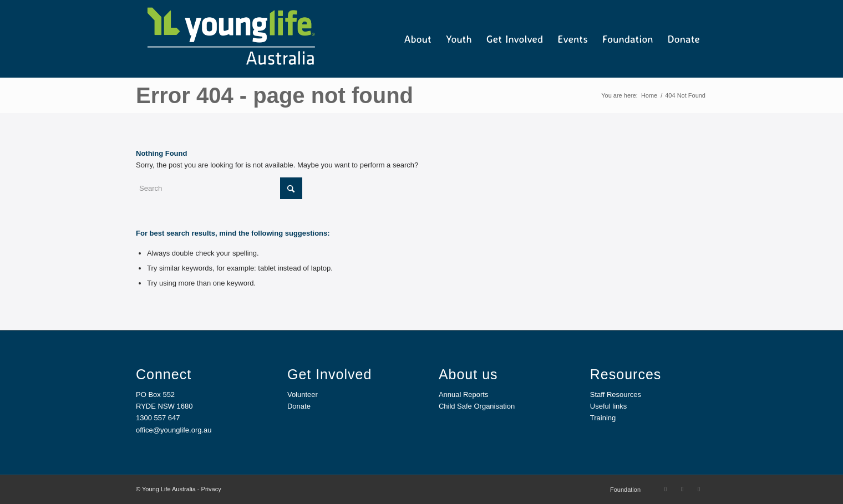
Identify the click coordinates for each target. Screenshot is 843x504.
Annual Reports (464, 394)
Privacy (211, 489)
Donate (299, 406)
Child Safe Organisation (477, 406)
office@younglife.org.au (174, 430)
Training (603, 418)
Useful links (608, 406)
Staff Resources (616, 394)
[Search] (219, 188)
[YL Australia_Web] (230, 39)
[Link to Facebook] (666, 489)
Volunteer (303, 394)
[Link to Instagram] (682, 489)
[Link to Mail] (699, 489)
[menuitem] (418, 39)
